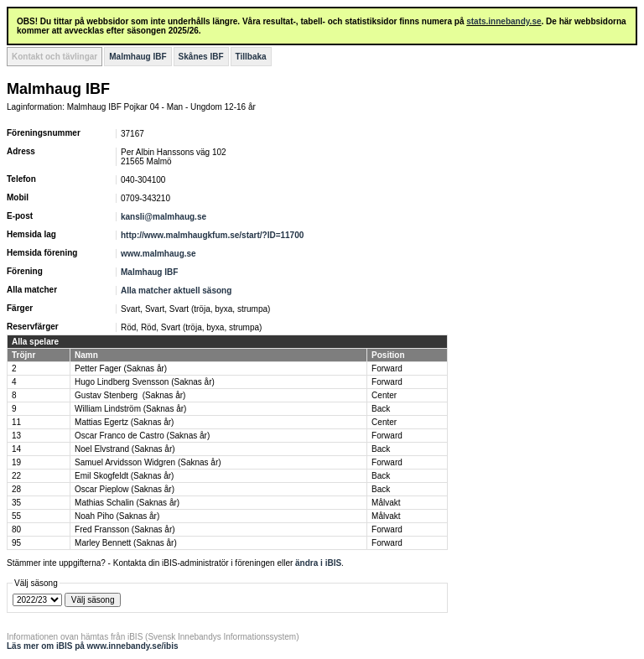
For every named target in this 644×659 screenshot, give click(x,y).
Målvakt (386, 503)
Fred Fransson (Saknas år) (125, 529)
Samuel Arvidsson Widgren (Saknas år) (148, 462)
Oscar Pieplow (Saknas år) (125, 489)
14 (16, 449)
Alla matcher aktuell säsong (176, 291)
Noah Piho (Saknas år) (117, 516)
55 (16, 516)
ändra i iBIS (318, 563)
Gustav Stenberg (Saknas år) (130, 395)
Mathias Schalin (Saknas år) (127, 503)
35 (16, 503)
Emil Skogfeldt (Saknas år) (124, 476)
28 (16, 489)
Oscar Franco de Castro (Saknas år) (142, 436)
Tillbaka (251, 57)
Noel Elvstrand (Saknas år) (125, 449)
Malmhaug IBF (138, 57)
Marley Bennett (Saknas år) (126, 543)
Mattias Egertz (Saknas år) (124, 422)
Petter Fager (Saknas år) (121, 368)
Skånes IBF (201, 57)
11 (16, 422)
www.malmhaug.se (158, 254)
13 (16, 436)
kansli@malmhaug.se (164, 217)
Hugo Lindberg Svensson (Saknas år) (145, 382)
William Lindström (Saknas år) (130, 409)
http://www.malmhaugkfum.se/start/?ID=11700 (212, 235)
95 (16, 543)
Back (381, 409)
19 (16, 462)
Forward (387, 368)
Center (384, 395)
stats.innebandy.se (504, 21)
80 (16, 529)
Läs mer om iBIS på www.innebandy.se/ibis (93, 646)
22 (16, 476)
